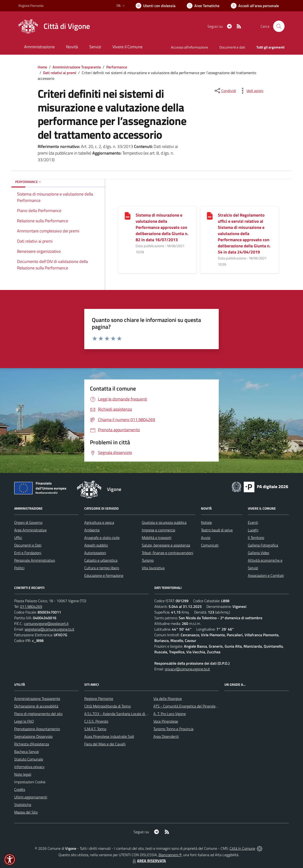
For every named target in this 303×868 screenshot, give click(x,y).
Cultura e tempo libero (102, 568)
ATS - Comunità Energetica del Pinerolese (186, 706)
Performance (117, 67)
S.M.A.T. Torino (95, 729)
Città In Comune (242, 848)
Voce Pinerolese (166, 721)
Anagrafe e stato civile (102, 538)
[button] (10, 859)
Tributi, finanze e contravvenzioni (167, 553)
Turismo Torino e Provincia (173, 729)
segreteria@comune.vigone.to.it (49, 629)
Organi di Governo (28, 522)
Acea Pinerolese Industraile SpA (109, 736)
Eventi (253, 522)
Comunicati (210, 545)
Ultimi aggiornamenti (31, 797)
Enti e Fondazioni (28, 553)
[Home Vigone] (54, 26)
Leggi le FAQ (24, 721)
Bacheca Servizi (27, 752)
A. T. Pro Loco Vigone (170, 714)
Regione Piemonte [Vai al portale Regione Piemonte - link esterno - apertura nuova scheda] (31, 6)
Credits (20, 789)
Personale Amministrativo (35, 560)
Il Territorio (256, 538)
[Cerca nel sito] (279, 26)
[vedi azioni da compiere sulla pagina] (251, 91)
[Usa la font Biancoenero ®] (156, 6)
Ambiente (92, 530)
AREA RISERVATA (149, 861)
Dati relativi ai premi (60, 73)
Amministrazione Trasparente (77, 67)
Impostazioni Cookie (30, 782)
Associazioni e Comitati (266, 575)
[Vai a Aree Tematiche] (203, 6)
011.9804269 (31, 606)
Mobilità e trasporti (157, 538)
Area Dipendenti (166, 736)
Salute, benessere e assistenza (166, 545)
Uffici (18, 538)
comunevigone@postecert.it (46, 623)
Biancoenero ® (170, 855)
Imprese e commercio (158, 530)
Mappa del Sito (26, 812)
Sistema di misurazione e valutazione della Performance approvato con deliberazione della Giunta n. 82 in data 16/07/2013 (162, 227)
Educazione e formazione (104, 575)
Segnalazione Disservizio (33, 736)
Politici (19, 568)
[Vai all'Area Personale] (255, 6)
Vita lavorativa (153, 568)
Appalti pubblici (96, 545)
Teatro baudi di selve (217, 530)
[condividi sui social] (225, 91)
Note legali (23, 774)
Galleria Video (258, 553)
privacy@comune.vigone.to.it (187, 669)
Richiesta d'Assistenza (32, 744)
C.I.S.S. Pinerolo (96, 721)
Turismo (148, 560)
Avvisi (206, 538)
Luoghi (253, 530)
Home (42, 67)
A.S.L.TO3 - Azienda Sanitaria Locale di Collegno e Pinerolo (130, 714)
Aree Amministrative (30, 530)
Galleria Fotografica (263, 545)
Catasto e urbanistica (101, 560)
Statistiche (23, 805)
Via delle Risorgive (168, 699)
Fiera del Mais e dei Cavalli (105, 744)
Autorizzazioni (95, 553)
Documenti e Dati (28, 545)
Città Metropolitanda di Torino (107, 706)
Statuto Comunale (29, 759)
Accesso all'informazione (189, 47)
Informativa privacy (29, 767)
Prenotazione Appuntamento (37, 729)
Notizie (206, 522)
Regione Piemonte (99, 699)
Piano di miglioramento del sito (38, 714)
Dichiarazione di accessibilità (36, 706)
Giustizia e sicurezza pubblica (164, 522)
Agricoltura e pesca (99, 522)
